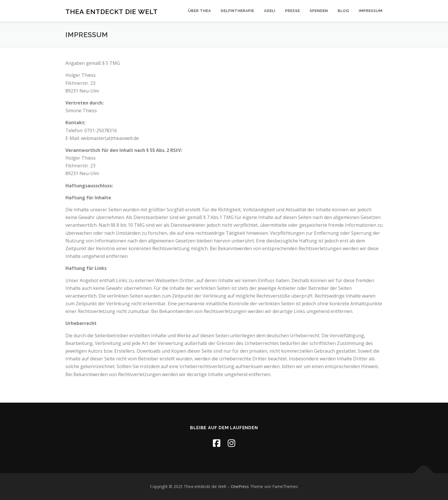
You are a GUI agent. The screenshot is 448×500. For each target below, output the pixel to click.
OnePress (240, 486)
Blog (343, 11)
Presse (293, 11)
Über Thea (200, 11)
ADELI (270, 11)
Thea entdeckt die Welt (112, 11)
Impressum (371, 11)
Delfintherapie (238, 11)
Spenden (319, 11)
